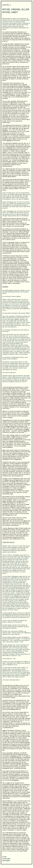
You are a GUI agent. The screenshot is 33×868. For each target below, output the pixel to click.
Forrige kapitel (6, 859)
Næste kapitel (6, 861)
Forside (4, 857)
